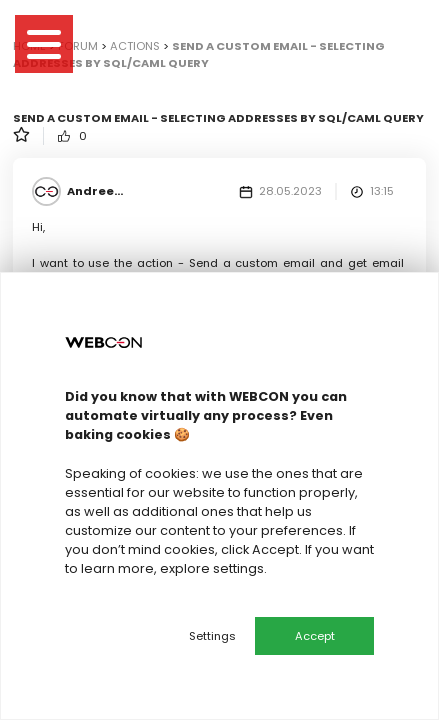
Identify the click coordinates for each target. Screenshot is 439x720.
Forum (78, 46)
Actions (135, 46)
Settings (212, 636)
